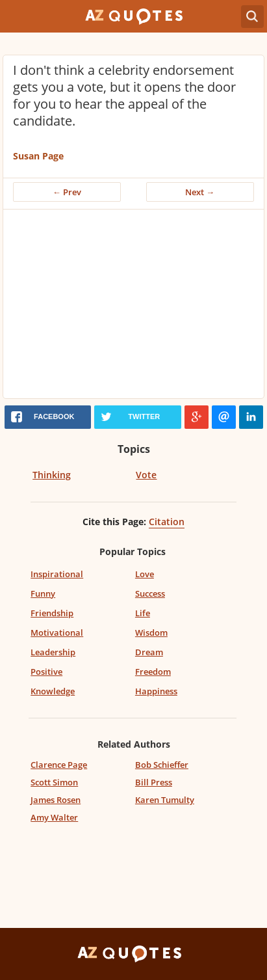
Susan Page (38, 156)
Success (150, 593)
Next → (200, 192)
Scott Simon (54, 782)
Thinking (52, 475)
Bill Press (154, 782)
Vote (146, 475)
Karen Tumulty (165, 800)
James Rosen (56, 800)
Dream (149, 652)
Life (143, 613)
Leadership (53, 652)
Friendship (52, 613)
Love (145, 574)
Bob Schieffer (162, 765)
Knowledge (53, 691)
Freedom (153, 672)
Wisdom (151, 633)
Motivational (57, 633)
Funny (43, 593)
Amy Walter (54, 817)
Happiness (156, 691)
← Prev (67, 192)
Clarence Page (59, 765)
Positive (46, 672)
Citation (167, 522)
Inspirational (57, 574)
